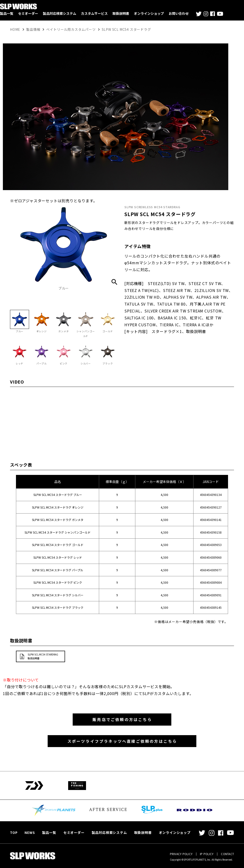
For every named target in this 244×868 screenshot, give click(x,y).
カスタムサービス (94, 13)
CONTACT (227, 854)
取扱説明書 (121, 13)
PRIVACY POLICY (181, 854)
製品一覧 (7, 13)
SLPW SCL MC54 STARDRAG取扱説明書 (43, 661)
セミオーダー (28, 13)
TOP (14, 832)
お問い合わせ (179, 13)
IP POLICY (207, 854)
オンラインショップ (149, 13)
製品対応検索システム (60, 13)
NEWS (30, 832)
